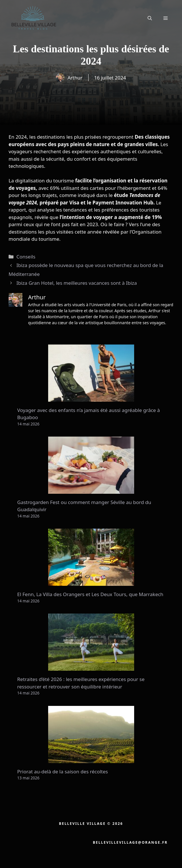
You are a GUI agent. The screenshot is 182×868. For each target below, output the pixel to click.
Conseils (26, 257)
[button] (150, 18)
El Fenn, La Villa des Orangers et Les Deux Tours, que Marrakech (90, 594)
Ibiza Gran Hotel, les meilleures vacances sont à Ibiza (77, 283)
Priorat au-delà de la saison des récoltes (62, 772)
